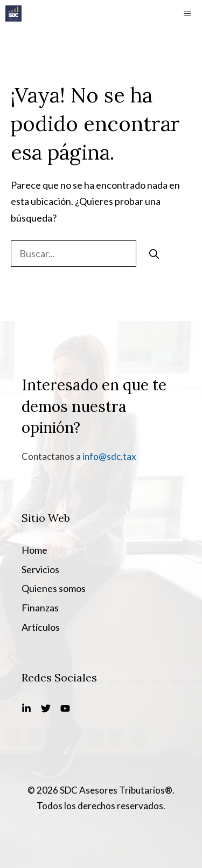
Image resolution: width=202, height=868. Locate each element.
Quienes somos (54, 588)
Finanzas (40, 608)
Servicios (40, 569)
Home (34, 550)
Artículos (41, 627)
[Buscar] (154, 254)
